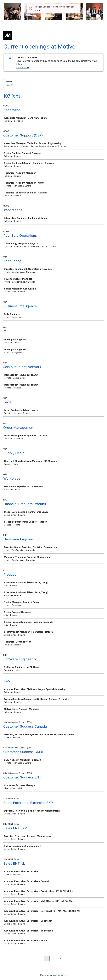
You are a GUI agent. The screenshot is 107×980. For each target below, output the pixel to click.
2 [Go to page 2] (54, 958)
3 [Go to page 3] (60, 958)
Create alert (23, 68)
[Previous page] (41, 959)
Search (9, 82)
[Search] (27, 85)
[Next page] (66, 959)
